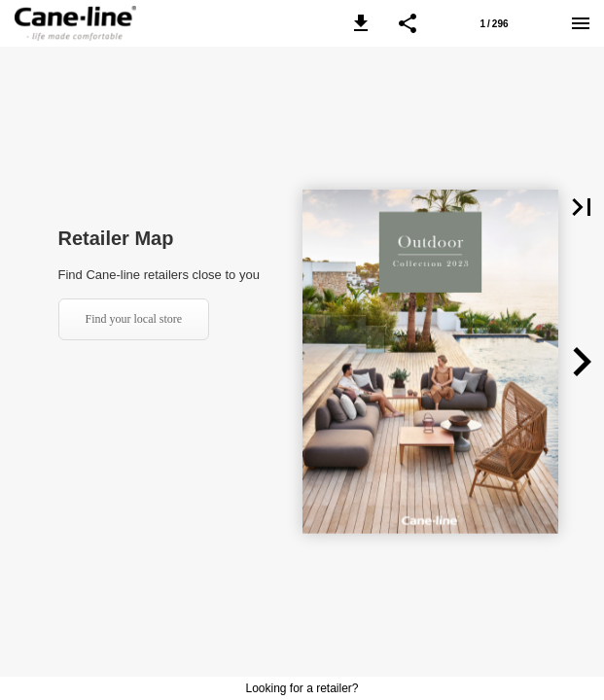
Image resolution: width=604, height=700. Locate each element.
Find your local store (134, 319)
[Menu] (581, 23)
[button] (361, 23)
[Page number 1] (494, 23)
